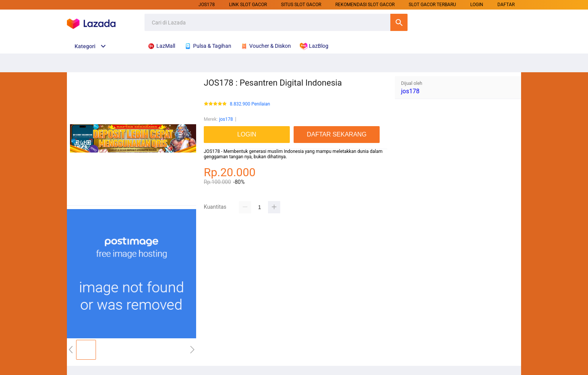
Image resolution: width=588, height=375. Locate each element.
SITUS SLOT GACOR (301, 5)
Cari (399, 22)
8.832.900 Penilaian (250, 104)
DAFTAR (506, 5)
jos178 (207, 5)
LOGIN (477, 5)
